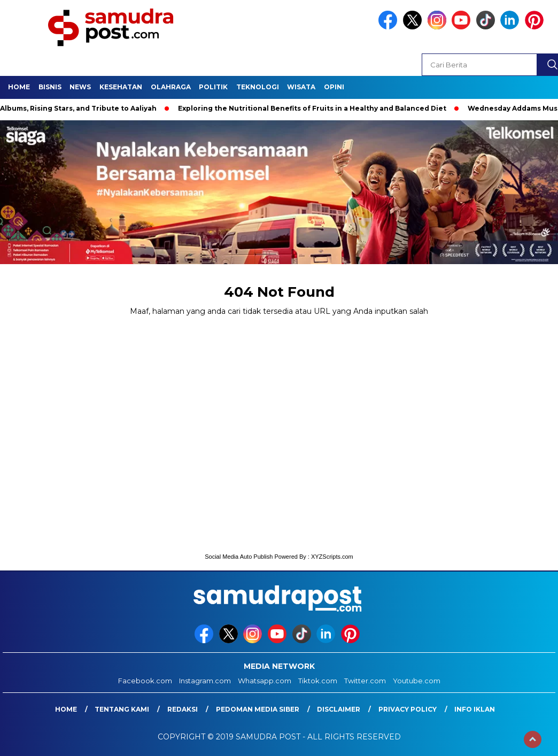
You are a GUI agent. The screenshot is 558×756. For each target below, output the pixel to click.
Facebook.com (145, 681)
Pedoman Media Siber (258, 709)
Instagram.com (205, 681)
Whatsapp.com (265, 681)
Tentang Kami (122, 709)
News (80, 87)
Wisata (301, 87)
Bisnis (50, 87)
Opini (334, 87)
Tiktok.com (318, 681)
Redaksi (183, 709)
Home (19, 87)
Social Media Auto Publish (239, 557)
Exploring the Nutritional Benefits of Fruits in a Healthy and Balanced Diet (315, 108)
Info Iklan (475, 709)
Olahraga (171, 87)
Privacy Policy (408, 709)
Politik (213, 87)
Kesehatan (121, 87)
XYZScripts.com (332, 557)
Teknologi (258, 87)
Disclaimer (339, 709)
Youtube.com (417, 681)
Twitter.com (365, 681)
